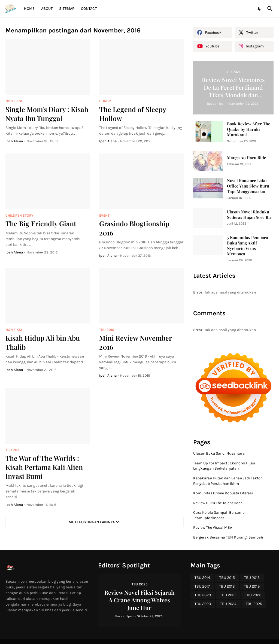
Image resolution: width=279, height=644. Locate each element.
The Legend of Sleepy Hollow (133, 114)
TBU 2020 (203, 595)
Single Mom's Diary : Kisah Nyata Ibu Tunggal (47, 114)
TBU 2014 (202, 578)
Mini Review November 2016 (135, 342)
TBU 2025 (254, 604)
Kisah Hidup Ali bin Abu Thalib (43, 342)
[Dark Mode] (260, 9)
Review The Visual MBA (213, 527)
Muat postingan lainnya (92, 522)
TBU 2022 (253, 595)
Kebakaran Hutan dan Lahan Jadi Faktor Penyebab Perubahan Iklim (228, 481)
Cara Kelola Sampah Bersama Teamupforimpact (219, 515)
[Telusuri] (269, 9)
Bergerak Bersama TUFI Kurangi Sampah (228, 537)
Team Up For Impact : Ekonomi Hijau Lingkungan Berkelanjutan (224, 466)
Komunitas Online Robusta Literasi (223, 493)
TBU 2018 (227, 586)
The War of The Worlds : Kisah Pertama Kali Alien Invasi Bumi (44, 467)
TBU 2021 (228, 595)
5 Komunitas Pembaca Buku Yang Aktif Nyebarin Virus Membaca (248, 246)
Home (29, 9)
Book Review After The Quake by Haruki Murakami (249, 129)
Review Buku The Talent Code (218, 503)
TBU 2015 (227, 578)
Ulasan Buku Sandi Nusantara (219, 453)
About (47, 9)
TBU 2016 (252, 578)
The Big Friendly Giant (41, 223)
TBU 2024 (228, 604)
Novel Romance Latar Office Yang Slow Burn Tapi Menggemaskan (248, 186)
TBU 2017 (202, 586)
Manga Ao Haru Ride (247, 158)
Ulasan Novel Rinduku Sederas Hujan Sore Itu (249, 215)
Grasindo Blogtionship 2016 (134, 228)
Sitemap (67, 9)
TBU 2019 (252, 586)
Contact (89, 9)
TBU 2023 (203, 604)
